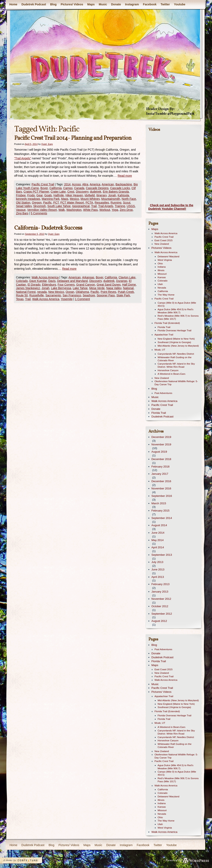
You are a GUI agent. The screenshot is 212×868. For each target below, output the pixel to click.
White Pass (91, 210)
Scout (127, 203)
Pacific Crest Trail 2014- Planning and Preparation (73, 138)
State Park (123, 295)
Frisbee (21, 195)
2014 (67, 184)
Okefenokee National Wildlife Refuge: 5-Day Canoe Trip (176, 383)
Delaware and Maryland (72, 281)
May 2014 (158, 540)
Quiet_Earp (47, 144)
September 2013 (162, 555)
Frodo (31, 195)
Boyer (44, 188)
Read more (125, 176)
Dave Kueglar (38, 281)
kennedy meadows (28, 199)
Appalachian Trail (164, 335)
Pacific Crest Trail (43, 184)
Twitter (165, 4)
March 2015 (159, 503)
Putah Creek (126, 292)
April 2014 (158, 547)
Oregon (37, 203)
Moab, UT (160, 350)
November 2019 (161, 444)
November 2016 (161, 488)
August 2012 (159, 621)
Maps (91, 4)
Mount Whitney (90, 199)
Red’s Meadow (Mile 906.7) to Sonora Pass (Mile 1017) (178, 317)
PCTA (89, 203)
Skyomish (40, 206)
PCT (56, 203)
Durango (122, 281)
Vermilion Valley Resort (42, 210)
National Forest (26, 292)
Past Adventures (163, 393)
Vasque (21, 210)
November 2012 (161, 599)
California (55, 188)
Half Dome (129, 285)
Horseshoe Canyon (168, 370)
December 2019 (161, 437)
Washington (74, 210)
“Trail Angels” (23, 158)
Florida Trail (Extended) (167, 323)
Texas (20, 299)
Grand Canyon (86, 285)
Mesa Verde (97, 288)
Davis (52, 281)
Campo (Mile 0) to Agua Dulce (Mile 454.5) (177, 304)
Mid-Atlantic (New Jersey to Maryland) (178, 346)
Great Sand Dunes (109, 285)
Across (76, 184)
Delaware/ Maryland (169, 256)
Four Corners (66, 285)
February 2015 (160, 511)
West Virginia (165, 260)
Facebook (150, 4)
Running (116, 203)
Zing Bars (22, 213)
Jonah (112, 195)
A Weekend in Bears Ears (172, 374)
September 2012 (162, 614)
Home (13, 4)
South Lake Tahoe (59, 206)
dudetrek (96, 192)
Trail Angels (106, 206)
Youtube (179, 4)
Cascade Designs (97, 188)
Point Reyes (108, 292)
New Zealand (162, 244)
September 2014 (162, 518)
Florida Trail (164, 327)
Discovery (82, 192)
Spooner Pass (106, 295)
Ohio (160, 263)
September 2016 (162, 496)
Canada (79, 188)
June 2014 (158, 533)
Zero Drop (126, 210)
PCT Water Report (72, 203)
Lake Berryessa (61, 288)
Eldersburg (49, 285)
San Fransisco (72, 295)
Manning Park (51, 199)
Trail (94, 206)
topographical (81, 206)
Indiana (162, 267)
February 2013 (160, 584)
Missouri (162, 274)
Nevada (162, 288)
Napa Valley (114, 288)
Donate (116, 4)
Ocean (70, 292)
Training (120, 206)
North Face (129, 199)
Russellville (37, 295)
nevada (42, 292)
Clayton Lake (127, 277)
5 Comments (39, 213)
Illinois (161, 270)
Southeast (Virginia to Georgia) (174, 342)
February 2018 (160, 467)
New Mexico (56, 292)
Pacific (47, 203)
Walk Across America (45, 277)
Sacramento (53, 295)
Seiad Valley (24, 206)
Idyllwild (90, 195)
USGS (131, 206)
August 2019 (159, 452)
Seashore (89, 295)
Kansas (162, 277)
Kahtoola (123, 195)
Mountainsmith (111, 199)
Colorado (22, 281)
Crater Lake (58, 192)
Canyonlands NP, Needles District (176, 354)
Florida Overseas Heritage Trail (175, 330)
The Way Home (166, 295)
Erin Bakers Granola (116, 192)
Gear (39, 195)
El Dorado (34, 285)
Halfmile (59, 195)
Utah (160, 284)
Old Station (23, 203)
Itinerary (102, 195)
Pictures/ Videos (72, 4)
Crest (71, 192)
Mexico (74, 199)
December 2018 (161, 459)
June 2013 (158, 569)
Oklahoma (82, 292)
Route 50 (22, 295)
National (128, 288)
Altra (85, 184)
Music (103, 4)
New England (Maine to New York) (176, 339)
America (95, 184)
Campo (68, 188)
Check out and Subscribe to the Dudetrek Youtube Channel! (171, 207)
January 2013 (160, 592)
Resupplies (102, 203)
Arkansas (88, 277)
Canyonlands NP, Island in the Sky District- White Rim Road (176, 365)
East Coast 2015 (164, 240)
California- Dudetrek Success (48, 228)
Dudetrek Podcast (34, 4)
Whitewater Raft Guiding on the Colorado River (175, 359)
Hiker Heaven (74, 195)
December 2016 (161, 481)
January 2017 (160, 474)
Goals (48, 195)
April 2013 (158, 577)
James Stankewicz (28, 288)
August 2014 (159, 525)
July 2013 (158, 562)
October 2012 (160, 606)
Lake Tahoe (80, 288)
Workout (105, 210)
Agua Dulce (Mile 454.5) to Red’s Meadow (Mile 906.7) (176, 311)
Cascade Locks (120, 188)
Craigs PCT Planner (36, 192)
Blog (53, 4)
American (108, 184)
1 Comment (82, 299)
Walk (62, 210)
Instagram (132, 4)
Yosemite (67, 299)
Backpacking (124, 184)
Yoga (115, 210)
